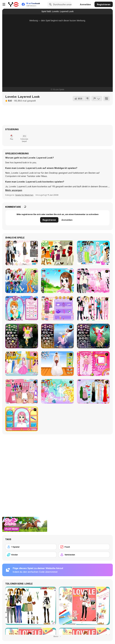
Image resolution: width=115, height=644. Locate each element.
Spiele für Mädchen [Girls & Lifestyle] (24, 195)
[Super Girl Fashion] (57, 253)
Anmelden (85, 4)
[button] (14, 190)
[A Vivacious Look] (57, 281)
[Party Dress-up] (93, 391)
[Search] (50, 4)
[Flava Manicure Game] (22, 391)
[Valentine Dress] (93, 281)
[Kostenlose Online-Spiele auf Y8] (13, 4)
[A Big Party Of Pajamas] (93, 253)
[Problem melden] (97, 99)
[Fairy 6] (93, 336)
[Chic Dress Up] (93, 308)
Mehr (57, 636)
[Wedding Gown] (57, 364)
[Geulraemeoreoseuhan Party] (22, 253)
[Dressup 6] (22, 364)
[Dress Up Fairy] (57, 391)
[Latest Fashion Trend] (22, 281)
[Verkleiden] (84, 555)
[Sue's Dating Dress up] (93, 364)
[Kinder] (31, 555)
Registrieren (104, 4)
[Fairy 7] (57, 336)
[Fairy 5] (22, 336)
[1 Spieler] (31, 547)
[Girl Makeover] (57, 308)
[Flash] (84, 547)
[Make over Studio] (22, 419)
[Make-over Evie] (22, 308)
